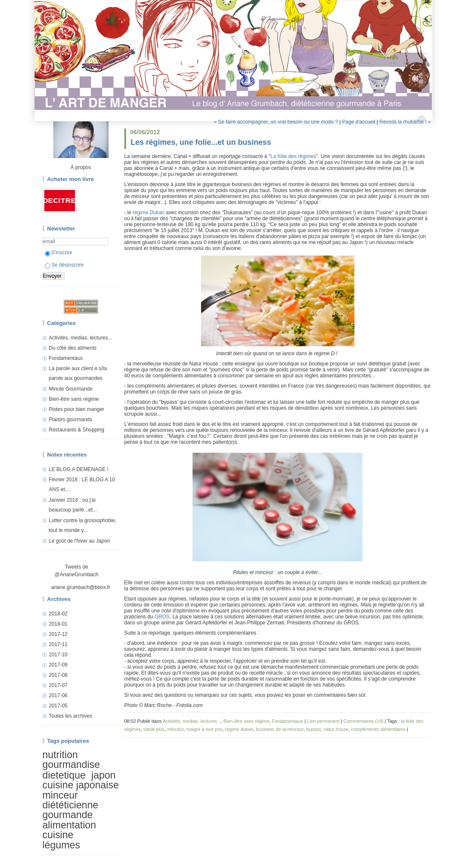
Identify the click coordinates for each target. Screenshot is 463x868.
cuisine (58, 835)
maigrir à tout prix (204, 729)
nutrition (60, 755)
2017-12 (58, 634)
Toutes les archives (71, 716)
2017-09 (58, 665)
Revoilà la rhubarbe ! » (405, 122)
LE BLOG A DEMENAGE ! (79, 469)
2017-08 (58, 675)
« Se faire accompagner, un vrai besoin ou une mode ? (276, 122)
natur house (336, 729)
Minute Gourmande (71, 389)
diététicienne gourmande (70, 810)
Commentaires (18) (363, 721)
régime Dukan (149, 213)
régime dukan (239, 729)
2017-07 (58, 685)
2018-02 (58, 614)
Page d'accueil (359, 122)
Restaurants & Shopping (77, 430)
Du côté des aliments (73, 348)
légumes (61, 845)
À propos (81, 167)
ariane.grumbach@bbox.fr (81, 587)
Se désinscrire (64, 265)
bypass (314, 729)
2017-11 (58, 644)
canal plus (154, 729)
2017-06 (58, 696)
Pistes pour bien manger (77, 409)
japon (103, 775)
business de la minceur (280, 729)
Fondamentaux (66, 358)
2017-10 (58, 655)
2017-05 (58, 706)
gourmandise (71, 765)
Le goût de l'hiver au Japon (80, 541)
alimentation (69, 825)
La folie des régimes (293, 156)
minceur (60, 795)
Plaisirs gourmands (71, 420)
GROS (162, 617)
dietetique (64, 775)
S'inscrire (59, 253)
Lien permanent (323, 721)
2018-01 (58, 624)
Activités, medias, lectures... (81, 338)
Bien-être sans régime (74, 399)
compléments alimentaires (378, 729)
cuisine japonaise (81, 785)
